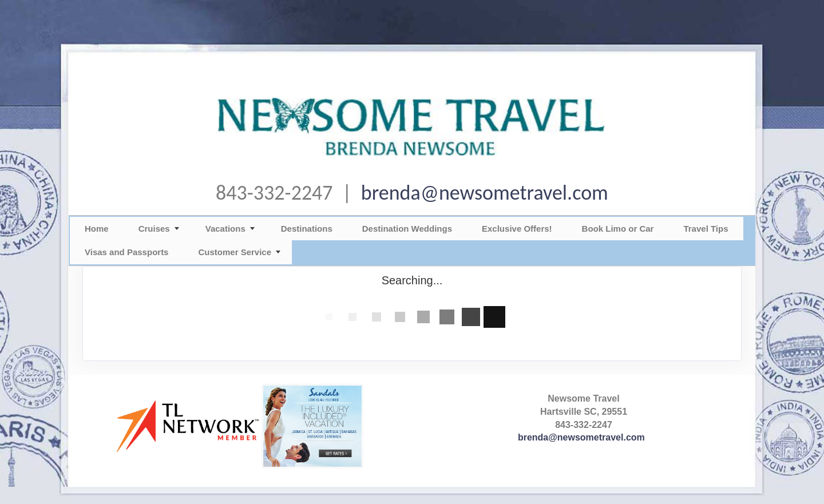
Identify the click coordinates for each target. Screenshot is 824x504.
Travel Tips (706, 229)
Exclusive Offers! (517, 229)
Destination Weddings (407, 229)
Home (97, 229)
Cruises (154, 229)
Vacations (225, 229)
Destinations (307, 229)
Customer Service (235, 252)
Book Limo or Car (618, 229)
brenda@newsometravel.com (485, 193)
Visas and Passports (126, 252)
